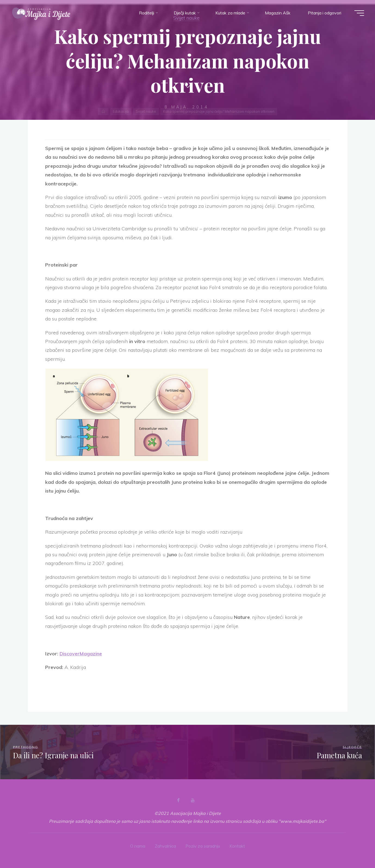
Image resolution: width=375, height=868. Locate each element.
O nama (138, 846)
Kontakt (237, 846)
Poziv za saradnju (203, 846)
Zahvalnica (165, 846)
